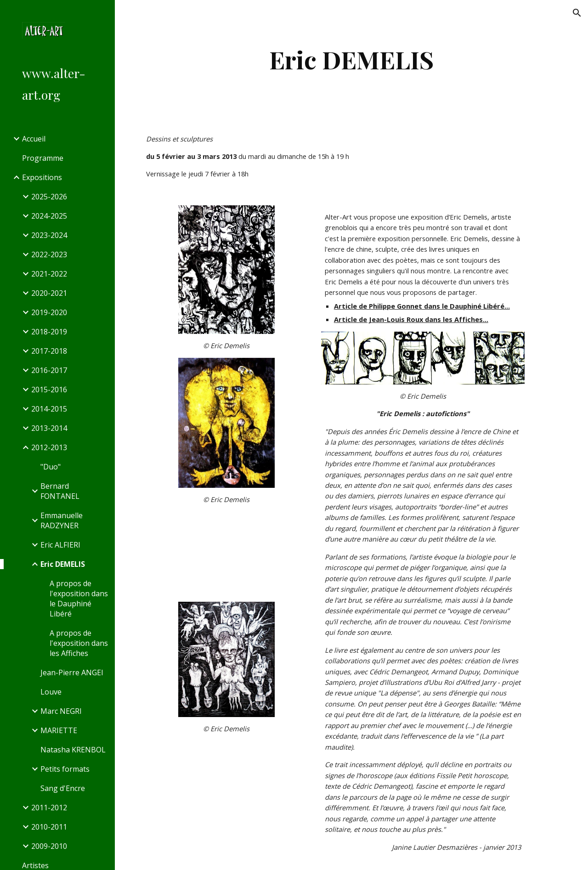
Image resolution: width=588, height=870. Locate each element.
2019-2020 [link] (49, 312)
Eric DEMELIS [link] (63, 564)
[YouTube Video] (226, 552)
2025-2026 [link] (49, 197)
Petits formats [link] (65, 769)
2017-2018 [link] (49, 351)
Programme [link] (43, 158)
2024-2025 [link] (49, 216)
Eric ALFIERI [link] (60, 545)
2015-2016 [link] (49, 390)
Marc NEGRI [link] (61, 711)
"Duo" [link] (51, 467)
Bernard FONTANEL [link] (60, 491)
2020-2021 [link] (49, 293)
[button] (577, 13)
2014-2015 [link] (49, 409)
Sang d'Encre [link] (63, 788)
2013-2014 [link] (49, 428)
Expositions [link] (42, 177)
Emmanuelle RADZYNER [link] (62, 520)
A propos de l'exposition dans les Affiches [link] (79, 643)
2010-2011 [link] (49, 827)
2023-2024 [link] (49, 235)
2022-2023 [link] (49, 254)
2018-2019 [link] (49, 332)
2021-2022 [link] (49, 274)
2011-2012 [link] (49, 808)
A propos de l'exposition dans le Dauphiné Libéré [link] (79, 599)
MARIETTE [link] (59, 730)
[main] (351, 59)
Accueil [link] (34, 139)
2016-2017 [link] (49, 370)
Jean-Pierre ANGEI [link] (72, 672)
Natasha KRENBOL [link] (73, 750)
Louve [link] (51, 692)
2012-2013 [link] (49, 447)
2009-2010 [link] (49, 846)
